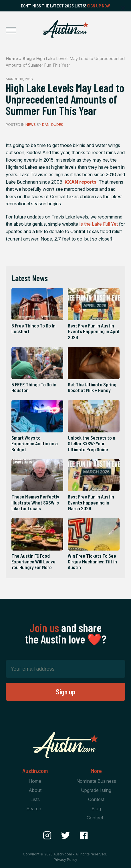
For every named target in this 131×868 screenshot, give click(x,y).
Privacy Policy (65, 860)
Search (34, 809)
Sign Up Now (99, 6)
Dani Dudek (53, 125)
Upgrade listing (96, 790)
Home (12, 58)
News (31, 125)
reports (81, 182)
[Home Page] (65, 29)
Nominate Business (96, 781)
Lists (35, 799)
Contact (95, 818)
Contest (96, 799)
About (35, 790)
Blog (27, 58)
